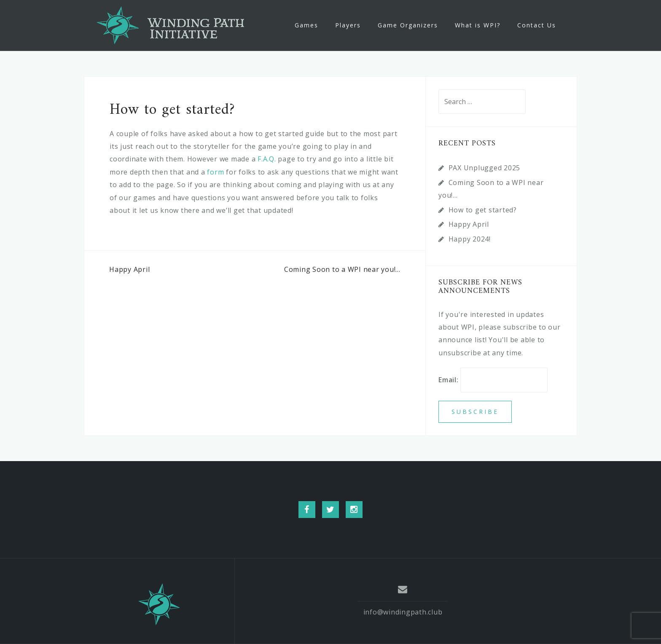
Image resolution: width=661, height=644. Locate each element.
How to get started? (483, 210)
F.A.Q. (267, 159)
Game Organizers (408, 25)
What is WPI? (478, 25)
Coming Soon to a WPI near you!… (342, 269)
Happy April (129, 269)
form (216, 172)
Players (348, 25)
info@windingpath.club (403, 612)
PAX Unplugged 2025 (485, 168)
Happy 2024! (470, 239)
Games (306, 25)
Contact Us (537, 25)
